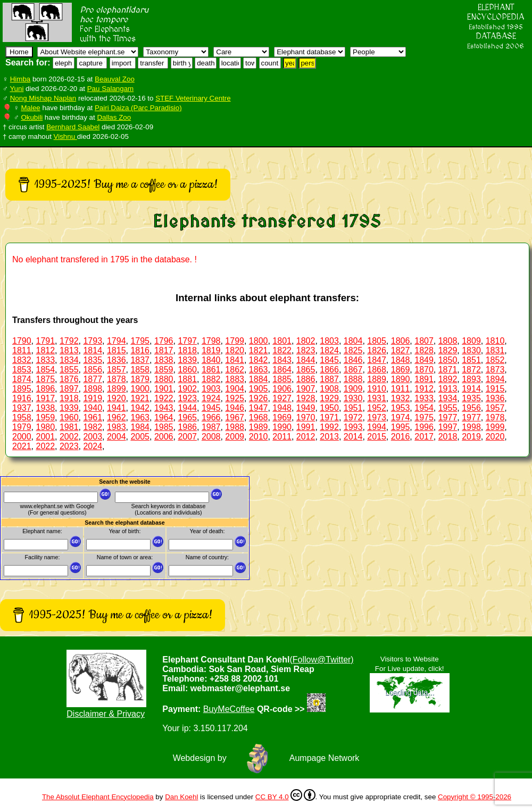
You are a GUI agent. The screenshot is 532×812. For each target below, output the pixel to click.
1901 (164, 389)
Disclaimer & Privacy (106, 714)
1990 (282, 427)
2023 (69, 446)
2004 (117, 437)
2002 (69, 437)
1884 (259, 379)
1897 (69, 389)
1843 (282, 360)
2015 (377, 437)
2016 (401, 437)
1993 (353, 427)
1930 (353, 398)
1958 (22, 417)
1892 (448, 379)
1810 (495, 341)
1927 (282, 398)
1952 (377, 408)
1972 (353, 417)
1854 (45, 370)
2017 (424, 437)
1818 (187, 350)
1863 (259, 370)
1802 (306, 341)
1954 (424, 408)
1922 (164, 398)
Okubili (32, 117)
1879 (140, 379)
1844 (306, 360)
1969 (282, 417)
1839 (187, 360)
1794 (117, 341)
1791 (45, 341)
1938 (45, 408)
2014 (353, 437)
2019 (471, 437)
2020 (495, 437)
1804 (353, 341)
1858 (140, 370)
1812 (45, 350)
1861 (211, 370)
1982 (93, 427)
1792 (69, 341)
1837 (140, 360)
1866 (329, 370)
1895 (22, 389)
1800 (259, 341)
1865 (306, 370)
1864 (282, 370)
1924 (211, 398)
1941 (117, 408)
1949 (306, 408)
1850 (448, 360)
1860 (187, 370)
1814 (93, 350)
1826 (377, 350)
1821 (259, 350)
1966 (211, 417)
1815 (117, 350)
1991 (306, 427)
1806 (401, 341)
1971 (329, 417)
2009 (235, 437)
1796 (164, 341)
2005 (140, 437)
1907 (306, 389)
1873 (495, 370)
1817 (164, 350)
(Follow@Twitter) (321, 660)
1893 (471, 379)
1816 (140, 350)
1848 (401, 360)
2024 (93, 446)
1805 (377, 341)
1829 (448, 350)
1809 (471, 341)
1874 (22, 379)
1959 (45, 417)
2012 (306, 437)
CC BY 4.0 (285, 795)
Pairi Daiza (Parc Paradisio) (138, 108)
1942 (140, 408)
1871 (448, 370)
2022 (45, 446)
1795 (140, 341)
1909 (353, 389)
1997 (448, 427)
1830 (471, 350)
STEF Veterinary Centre (193, 98)
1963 (140, 417)
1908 (329, 389)
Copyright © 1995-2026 (475, 797)
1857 (117, 370)
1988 (235, 427)
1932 (401, 398)
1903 (211, 389)
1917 (45, 398)
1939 (69, 408)
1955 (448, 408)
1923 (187, 398)
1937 (22, 408)
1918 (69, 398)
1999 (495, 427)
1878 (117, 379)
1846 (353, 360)
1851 (471, 360)
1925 (235, 398)
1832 (22, 360)
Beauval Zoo (115, 79)
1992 (329, 427)
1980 (45, 427)
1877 (93, 379)
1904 (235, 389)
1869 (401, 370)
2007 (187, 437)
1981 (69, 427)
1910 (377, 389)
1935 (471, 398)
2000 (22, 437)
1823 (306, 350)
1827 (401, 350)
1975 (424, 417)
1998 (471, 427)
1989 (259, 427)
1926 (259, 398)
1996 (424, 427)
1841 (235, 360)
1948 (282, 408)
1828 (424, 350)
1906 (282, 389)
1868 (377, 370)
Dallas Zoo (114, 117)
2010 (259, 437)
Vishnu (65, 136)
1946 (235, 408)
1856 (93, 370)
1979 (22, 427)
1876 (69, 379)
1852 (495, 360)
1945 (211, 408)
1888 (353, 379)
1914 (471, 389)
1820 (235, 350)
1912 (424, 389)
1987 (211, 427)
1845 (329, 360)
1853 (22, 370)
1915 (495, 389)
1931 (377, 398)
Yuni (16, 89)
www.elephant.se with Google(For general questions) (57, 509)
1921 (140, 398)
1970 (306, 417)
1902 (187, 389)
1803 (329, 341)
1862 (235, 370)
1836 (117, 360)
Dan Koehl (181, 797)
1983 (117, 427)
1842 (259, 360)
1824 (329, 350)
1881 (187, 379)
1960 (69, 417)
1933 (424, 398)
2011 (282, 437)
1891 (424, 379)
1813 (69, 350)
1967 (235, 417)
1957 (495, 408)
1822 (282, 350)
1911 (401, 389)
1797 (187, 341)
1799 (235, 341)
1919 (93, 398)
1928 (306, 398)
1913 (448, 389)
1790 (22, 341)
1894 (495, 379)
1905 (259, 389)
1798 (211, 341)
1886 (306, 379)
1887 (329, 379)
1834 (69, 360)
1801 (282, 341)
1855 (69, 370)
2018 (448, 437)
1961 (93, 417)
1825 (353, 350)
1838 (164, 360)
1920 (117, 398)
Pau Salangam (110, 89)
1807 (424, 341)
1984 (140, 427)
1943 (164, 408)
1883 (235, 379)
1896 (45, 389)
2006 (164, 437)
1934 (448, 398)
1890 (401, 379)
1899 (117, 389)
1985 (164, 427)
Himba (20, 79)
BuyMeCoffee (229, 709)
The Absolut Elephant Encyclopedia (98, 797)
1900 (140, 389)
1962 (117, 417)
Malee (30, 108)
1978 (495, 417)
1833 (45, 360)
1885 (282, 379)
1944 (187, 408)
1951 (353, 408)
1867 (353, 370)
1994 (377, 427)
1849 (424, 360)
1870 (424, 370)
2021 (22, 446)
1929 (329, 398)
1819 (211, 350)
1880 (164, 379)
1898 (93, 389)
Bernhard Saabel (73, 127)
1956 (471, 408)
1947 (259, 408)
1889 (377, 379)
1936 (495, 398)
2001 (45, 437)
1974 (401, 417)
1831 (495, 350)
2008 (211, 437)
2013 (329, 437)
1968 (259, 417)
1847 (377, 360)
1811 (22, 350)
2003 (93, 437)
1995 (401, 427)
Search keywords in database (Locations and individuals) (169, 509)
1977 (448, 417)
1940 (93, 408)
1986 (187, 427)
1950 (329, 408)
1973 (377, 417)
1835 (93, 360)
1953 (401, 408)
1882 (211, 379)
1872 (471, 370)
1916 (22, 398)
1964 (164, 417)
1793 (93, 341)
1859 (164, 370)
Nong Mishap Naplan (43, 98)
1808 (448, 341)
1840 (211, 360)
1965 (187, 417)
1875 (45, 379)
